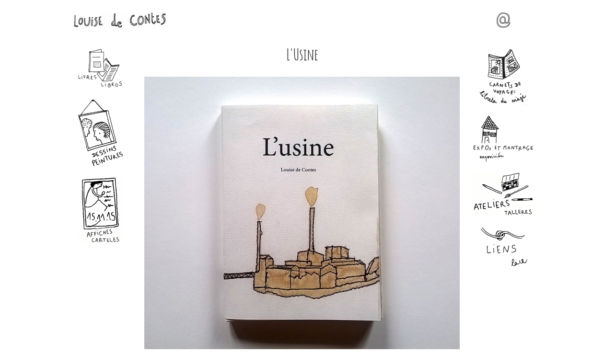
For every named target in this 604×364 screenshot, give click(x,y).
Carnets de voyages (503, 77)
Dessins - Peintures (101, 132)
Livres (101, 68)
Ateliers (503, 194)
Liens (503, 247)
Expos (503, 139)
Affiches (101, 210)
